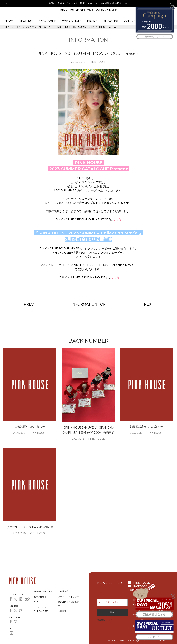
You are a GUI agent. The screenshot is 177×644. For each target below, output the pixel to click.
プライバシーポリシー (68, 597)
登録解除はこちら (105, 620)
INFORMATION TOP (88, 304)
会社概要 (62, 611)
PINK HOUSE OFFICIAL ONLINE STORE (88, 10)
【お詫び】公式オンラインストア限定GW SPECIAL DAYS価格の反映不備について (88, 3)
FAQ (36, 602)
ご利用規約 (63, 591)
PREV (29, 304)
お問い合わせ (40, 597)
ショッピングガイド (43, 591)
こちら (117, 220)
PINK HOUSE (98, 62)
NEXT (149, 304)
